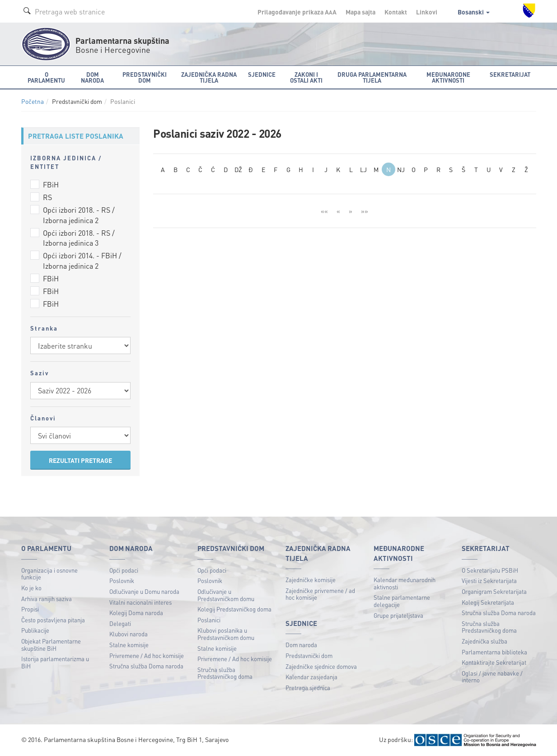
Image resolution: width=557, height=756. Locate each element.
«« (324, 211)
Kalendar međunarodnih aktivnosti (405, 583)
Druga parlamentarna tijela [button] (372, 77)
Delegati (120, 623)
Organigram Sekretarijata (494, 591)
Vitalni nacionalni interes (140, 602)
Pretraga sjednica (308, 688)
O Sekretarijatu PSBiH (490, 570)
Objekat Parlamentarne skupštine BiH (51, 645)
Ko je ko (31, 588)
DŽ (238, 169)
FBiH (51, 184)
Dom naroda (301, 645)
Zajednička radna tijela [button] (209, 77)
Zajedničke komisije (311, 580)
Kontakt (396, 12)
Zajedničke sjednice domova (321, 666)
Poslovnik (122, 581)
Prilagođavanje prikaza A (297, 12)
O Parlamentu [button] (46, 77)
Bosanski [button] (474, 12)
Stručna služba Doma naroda (146, 666)
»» (365, 211)
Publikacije (35, 630)
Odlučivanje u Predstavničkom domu (226, 595)
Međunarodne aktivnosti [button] (448, 77)
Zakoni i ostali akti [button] (306, 77)
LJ (363, 169)
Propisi (30, 609)
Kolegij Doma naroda (136, 613)
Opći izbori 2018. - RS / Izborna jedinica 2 (79, 215)
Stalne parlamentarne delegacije (402, 601)
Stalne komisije (129, 645)
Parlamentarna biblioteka (494, 652)
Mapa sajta (360, 12)
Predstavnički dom (309, 656)
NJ (401, 169)
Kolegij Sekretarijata (488, 602)
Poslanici (209, 620)
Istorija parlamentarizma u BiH (55, 662)
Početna (33, 101)
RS (47, 197)
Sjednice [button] (262, 74)
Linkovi (427, 12)
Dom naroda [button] (92, 77)
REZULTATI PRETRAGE (80, 460)
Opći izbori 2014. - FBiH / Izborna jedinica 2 (82, 261)
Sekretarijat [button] (510, 74)
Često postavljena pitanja (53, 620)
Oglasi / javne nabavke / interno (492, 677)
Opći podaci (124, 570)
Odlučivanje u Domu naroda (144, 591)
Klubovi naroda (129, 634)
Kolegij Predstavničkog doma (234, 609)
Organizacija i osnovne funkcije (49, 574)
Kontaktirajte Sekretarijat (494, 662)
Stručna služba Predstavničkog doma (225, 673)
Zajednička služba (484, 641)
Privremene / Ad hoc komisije (147, 656)
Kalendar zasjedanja (311, 677)
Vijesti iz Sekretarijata (489, 581)
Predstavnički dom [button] (145, 77)
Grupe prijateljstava (398, 615)
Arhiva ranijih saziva (47, 599)
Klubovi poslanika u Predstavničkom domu (226, 634)
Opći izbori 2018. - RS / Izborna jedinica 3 (79, 238)
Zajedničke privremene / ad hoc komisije (320, 594)
